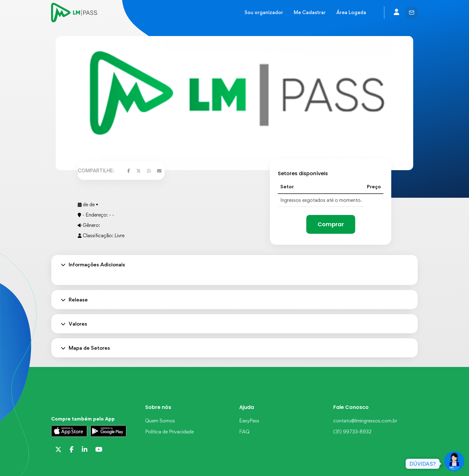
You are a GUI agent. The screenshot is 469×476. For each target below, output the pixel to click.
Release (74, 300)
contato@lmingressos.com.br (365, 421)
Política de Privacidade (169, 432)
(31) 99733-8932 (352, 432)
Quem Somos (160, 421)
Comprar (331, 224)
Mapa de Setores (85, 348)
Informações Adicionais (93, 264)
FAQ (244, 432)
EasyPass (249, 421)
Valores (74, 324)
